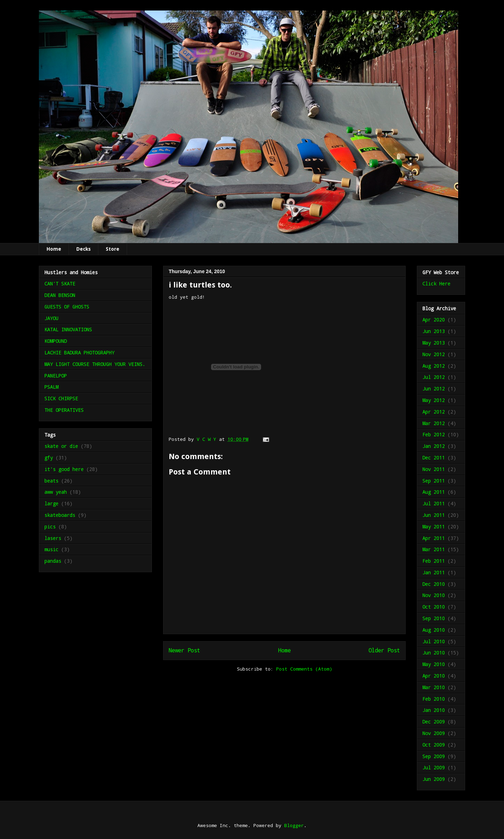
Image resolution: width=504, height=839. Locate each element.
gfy (49, 457)
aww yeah (56, 492)
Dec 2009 (434, 722)
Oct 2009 (434, 745)
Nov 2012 (434, 354)
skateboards (60, 515)
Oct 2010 (434, 607)
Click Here (436, 283)
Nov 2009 (434, 733)
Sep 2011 (434, 481)
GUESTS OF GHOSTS (67, 307)
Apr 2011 (434, 538)
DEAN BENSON (60, 295)
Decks (83, 249)
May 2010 (434, 664)
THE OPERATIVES (64, 410)
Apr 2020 (434, 320)
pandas (53, 561)
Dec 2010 (434, 584)
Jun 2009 (434, 779)
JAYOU (51, 318)
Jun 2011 (434, 515)
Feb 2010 (434, 699)
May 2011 (434, 526)
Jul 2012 (434, 377)
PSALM (51, 387)
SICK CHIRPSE (61, 398)
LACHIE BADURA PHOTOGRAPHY (79, 352)
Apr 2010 (434, 676)
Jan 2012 (434, 446)
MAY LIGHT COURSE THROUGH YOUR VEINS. (95, 364)
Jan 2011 (434, 572)
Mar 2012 (434, 423)
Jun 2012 (434, 389)
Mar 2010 (434, 687)
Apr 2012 (434, 412)
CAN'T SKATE (60, 283)
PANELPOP (56, 376)
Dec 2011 (434, 457)
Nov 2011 (434, 469)
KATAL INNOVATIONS (68, 329)
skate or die (61, 446)
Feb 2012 (434, 434)
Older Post (384, 650)
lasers (53, 538)
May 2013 (434, 343)
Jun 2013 (434, 331)
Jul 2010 (434, 641)
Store (113, 249)
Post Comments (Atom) (304, 669)
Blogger (294, 825)
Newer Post (184, 650)
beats (51, 481)
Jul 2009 (434, 767)
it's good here (64, 469)
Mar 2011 (434, 549)
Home (54, 249)
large (51, 503)
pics (50, 526)
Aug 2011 (434, 492)
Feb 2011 (434, 561)
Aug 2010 (434, 630)
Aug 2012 (434, 366)
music (51, 549)
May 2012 (434, 400)
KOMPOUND (56, 341)
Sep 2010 (434, 618)
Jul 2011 (434, 503)
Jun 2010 (434, 653)
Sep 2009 (434, 756)
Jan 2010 (434, 710)
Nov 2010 (434, 595)
